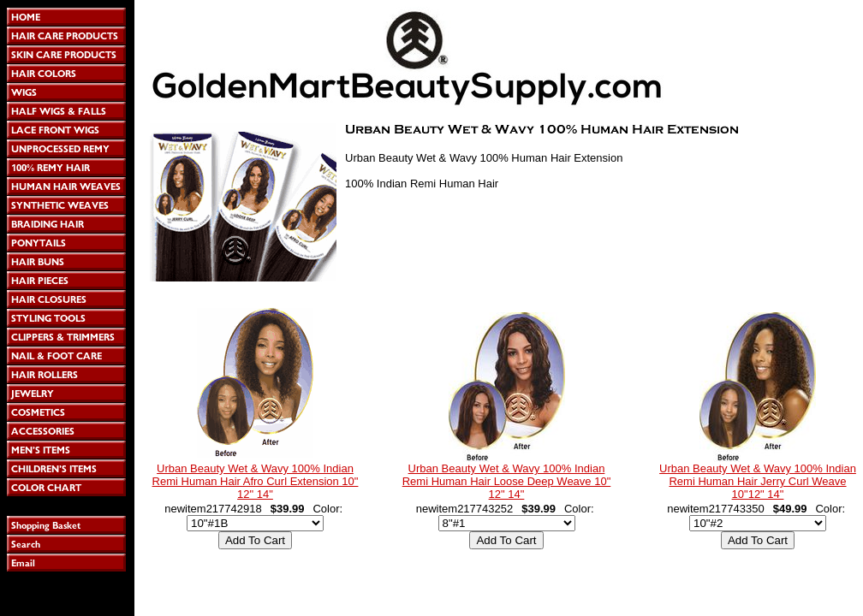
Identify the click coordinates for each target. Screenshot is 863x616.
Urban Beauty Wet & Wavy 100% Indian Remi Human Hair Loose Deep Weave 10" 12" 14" (507, 481)
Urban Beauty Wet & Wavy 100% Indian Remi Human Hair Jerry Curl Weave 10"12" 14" (758, 481)
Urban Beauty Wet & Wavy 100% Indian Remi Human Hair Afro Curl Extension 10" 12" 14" (256, 481)
